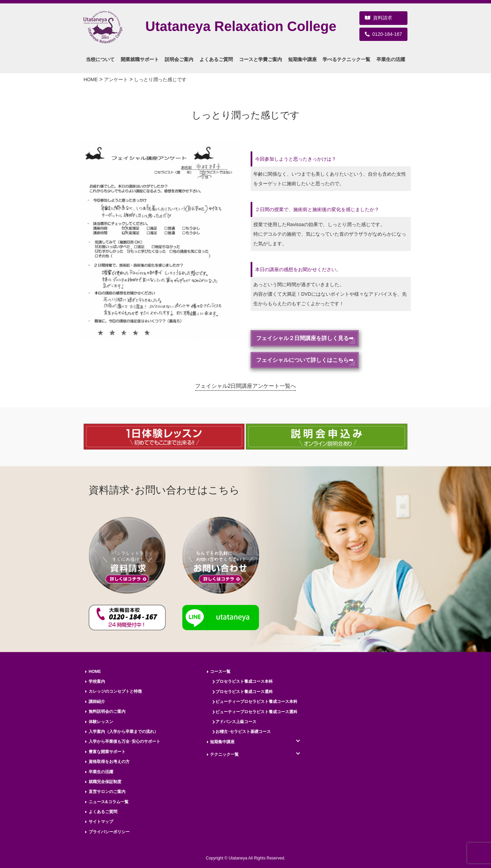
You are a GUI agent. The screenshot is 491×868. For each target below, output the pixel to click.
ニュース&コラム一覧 (109, 802)
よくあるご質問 (103, 812)
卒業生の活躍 (101, 772)
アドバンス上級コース (236, 722)
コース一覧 (220, 672)
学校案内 (97, 681)
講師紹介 (97, 702)
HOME (95, 672)
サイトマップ (101, 822)
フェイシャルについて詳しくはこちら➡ (305, 360)
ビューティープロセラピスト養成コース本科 (256, 702)
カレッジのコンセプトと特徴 (115, 691)
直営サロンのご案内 (107, 792)
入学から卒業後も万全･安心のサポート (124, 741)
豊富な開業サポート (107, 752)
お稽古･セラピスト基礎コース (243, 732)
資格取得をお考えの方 (109, 762)
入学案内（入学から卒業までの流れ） (123, 732)
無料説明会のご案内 (107, 711)
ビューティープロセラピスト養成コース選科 (256, 712)
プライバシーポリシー (109, 832)
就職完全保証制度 (105, 782)
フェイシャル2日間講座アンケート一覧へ (246, 386)
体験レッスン (101, 722)
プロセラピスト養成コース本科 (244, 681)
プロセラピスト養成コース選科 (244, 692)
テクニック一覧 (224, 754)
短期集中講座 (222, 742)
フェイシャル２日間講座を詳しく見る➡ (305, 338)
